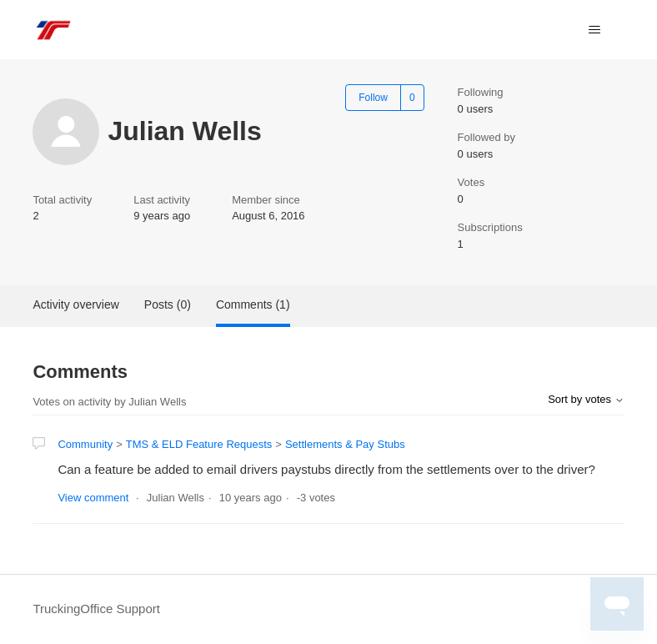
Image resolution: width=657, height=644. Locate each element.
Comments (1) (253, 304)
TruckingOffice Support (96, 609)
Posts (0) (168, 304)
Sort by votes (586, 399)
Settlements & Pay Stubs (345, 444)
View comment (93, 498)
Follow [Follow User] (373, 98)
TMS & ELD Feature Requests (199, 444)
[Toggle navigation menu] (595, 30)
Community (85, 444)
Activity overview (75, 304)
